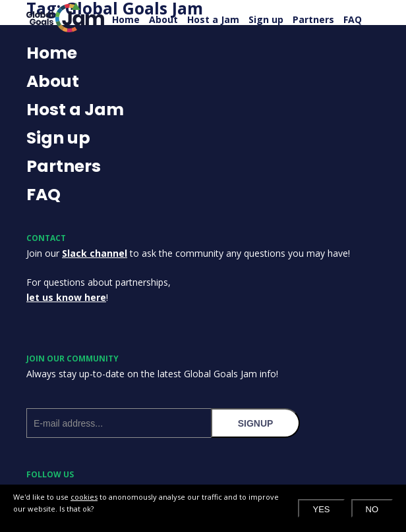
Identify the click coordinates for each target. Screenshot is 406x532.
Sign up (266, 19)
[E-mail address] (119, 423)
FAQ (353, 19)
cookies (84, 497)
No (372, 509)
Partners (313, 19)
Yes (321, 509)
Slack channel (95, 253)
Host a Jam (213, 19)
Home (126, 19)
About (163, 19)
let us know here (66, 297)
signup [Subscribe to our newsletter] (256, 423)
